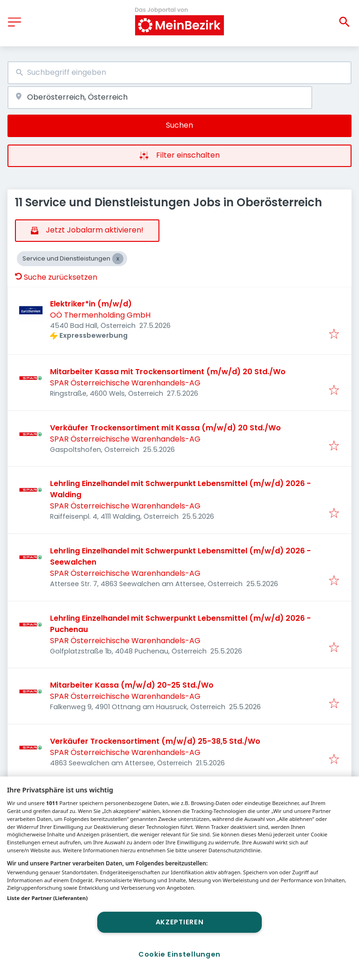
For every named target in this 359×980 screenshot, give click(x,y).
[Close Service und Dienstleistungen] (118, 259)
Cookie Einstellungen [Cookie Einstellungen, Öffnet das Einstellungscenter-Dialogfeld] (179, 954)
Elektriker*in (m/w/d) (91, 304)
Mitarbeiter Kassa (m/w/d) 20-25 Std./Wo (132, 685)
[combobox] (179, 73)
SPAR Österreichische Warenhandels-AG (125, 383)
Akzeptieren (180, 922)
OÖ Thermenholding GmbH (100, 315)
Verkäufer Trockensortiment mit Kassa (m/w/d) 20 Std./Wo (165, 428)
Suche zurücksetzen (56, 277)
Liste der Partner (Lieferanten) (47, 898)
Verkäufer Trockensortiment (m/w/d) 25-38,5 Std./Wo (155, 741)
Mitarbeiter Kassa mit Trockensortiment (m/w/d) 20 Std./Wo (168, 372)
